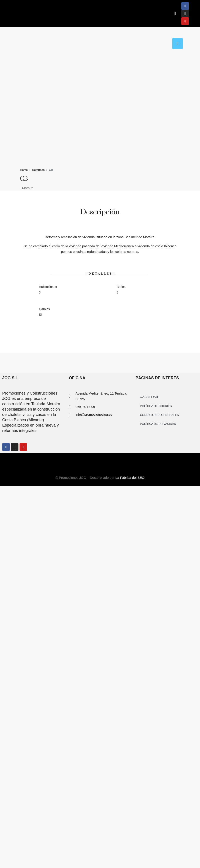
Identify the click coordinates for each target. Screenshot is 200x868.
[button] (175, 14)
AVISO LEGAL (149, 397)
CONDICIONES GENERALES (159, 415)
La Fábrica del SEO (130, 478)
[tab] (178, 44)
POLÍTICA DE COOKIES (156, 406)
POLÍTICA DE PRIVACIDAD (158, 424)
